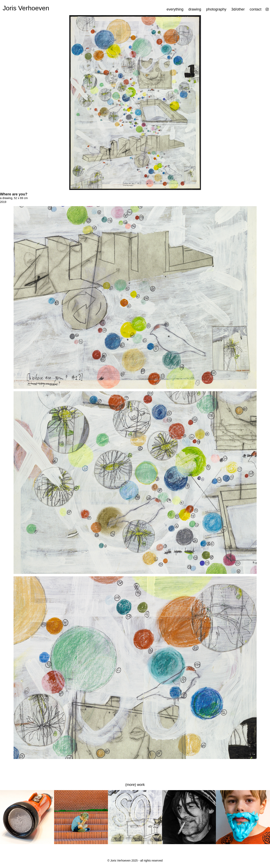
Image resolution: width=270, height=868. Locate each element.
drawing (195, 9)
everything (175, 9)
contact (256, 9)
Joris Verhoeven (26, 8)
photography (216, 9)
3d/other (238, 9)
